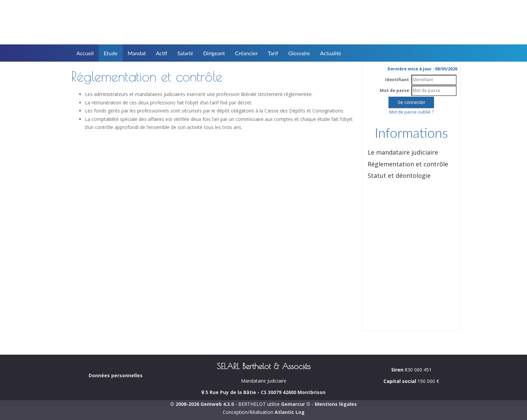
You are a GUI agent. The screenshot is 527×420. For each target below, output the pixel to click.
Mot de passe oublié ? (411, 112)
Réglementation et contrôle (408, 164)
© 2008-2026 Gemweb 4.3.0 (202, 404)
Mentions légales (336, 404)
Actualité (331, 53)
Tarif (273, 53)
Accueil (85, 53)
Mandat (137, 53)
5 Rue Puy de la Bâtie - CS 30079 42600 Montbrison (263, 392)
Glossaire (299, 53)
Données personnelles (116, 375)
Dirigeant (214, 53)
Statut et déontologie (399, 175)
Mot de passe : (396, 90)
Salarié (185, 53)
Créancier (246, 53)
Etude (111, 53)
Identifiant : (398, 80)
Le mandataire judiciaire (403, 152)
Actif (162, 53)
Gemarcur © (296, 404)
